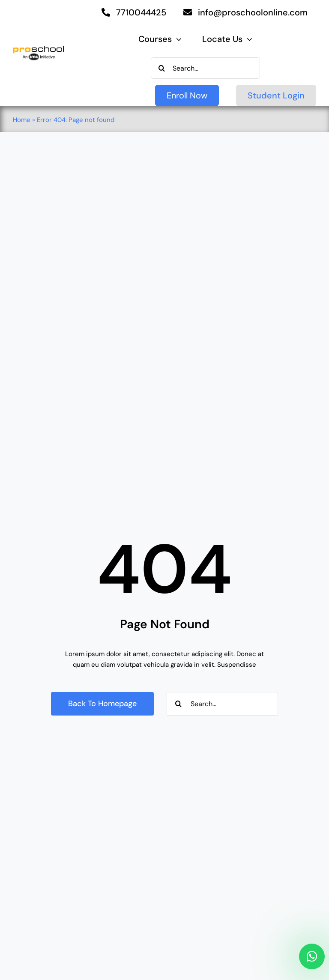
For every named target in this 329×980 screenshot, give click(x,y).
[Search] (162, 68)
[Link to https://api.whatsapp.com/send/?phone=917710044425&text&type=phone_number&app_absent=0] (312, 956)
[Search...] (205, 68)
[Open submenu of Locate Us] (247, 39)
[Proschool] (38, 49)
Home (22, 120)
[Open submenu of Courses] (177, 39)
